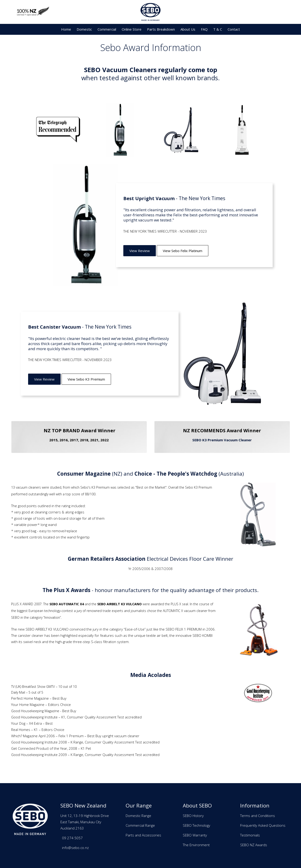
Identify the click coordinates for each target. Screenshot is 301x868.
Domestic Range (138, 816)
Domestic (84, 29)
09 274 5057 (72, 838)
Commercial (107, 29)
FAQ (204, 29)
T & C (218, 29)
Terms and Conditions (258, 816)
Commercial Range (140, 825)
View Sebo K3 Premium (86, 379)
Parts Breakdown (161, 29)
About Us (188, 29)
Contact (234, 29)
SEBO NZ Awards (254, 845)
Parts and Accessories (143, 835)
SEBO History (193, 816)
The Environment (196, 845)
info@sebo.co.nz (75, 848)
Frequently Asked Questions (263, 825)
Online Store (132, 29)
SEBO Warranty (195, 835)
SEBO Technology (196, 825)
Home (66, 29)
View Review (140, 251)
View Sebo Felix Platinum (183, 251)
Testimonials (250, 835)
